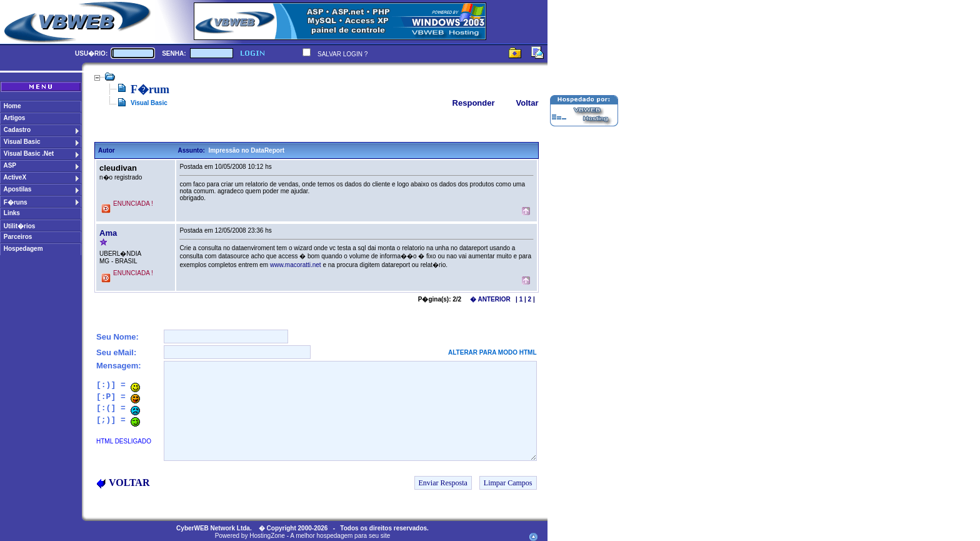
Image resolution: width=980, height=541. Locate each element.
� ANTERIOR (490, 299)
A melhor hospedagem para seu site (340, 536)
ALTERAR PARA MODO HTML (492, 352)
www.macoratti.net (296, 265)
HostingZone (267, 536)
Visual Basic (149, 103)
